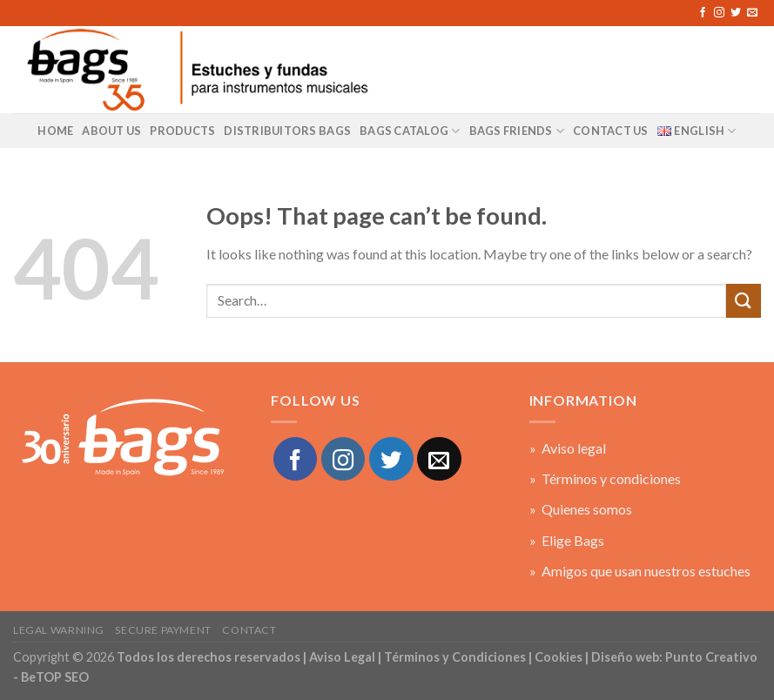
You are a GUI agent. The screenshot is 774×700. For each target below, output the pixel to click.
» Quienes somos (581, 509)
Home (55, 131)
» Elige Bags (567, 540)
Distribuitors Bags (287, 131)
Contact (249, 630)
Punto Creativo (711, 657)
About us (111, 131)
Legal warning (59, 630)
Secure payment (163, 630)
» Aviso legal (568, 448)
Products (182, 131)
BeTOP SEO (55, 677)
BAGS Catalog (410, 131)
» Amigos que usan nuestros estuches (640, 571)
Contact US (611, 131)
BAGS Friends (517, 131)
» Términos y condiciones (605, 478)
